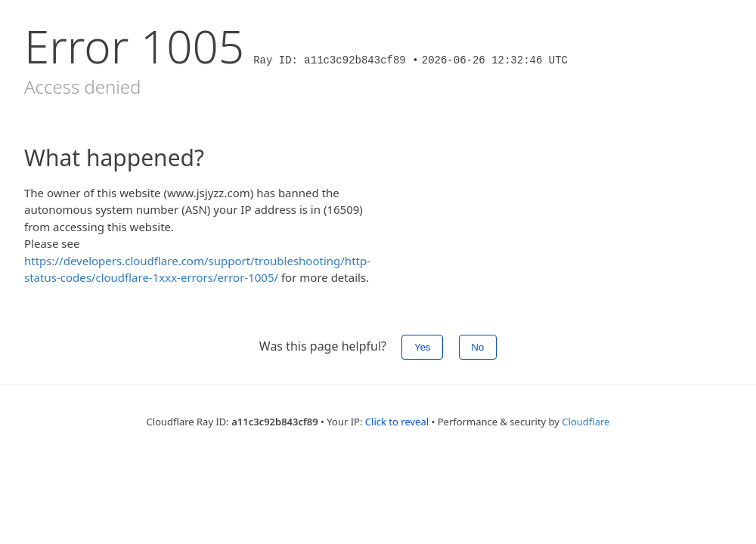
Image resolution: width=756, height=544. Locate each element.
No (478, 347)
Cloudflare (586, 422)
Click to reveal (397, 422)
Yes (422, 347)
